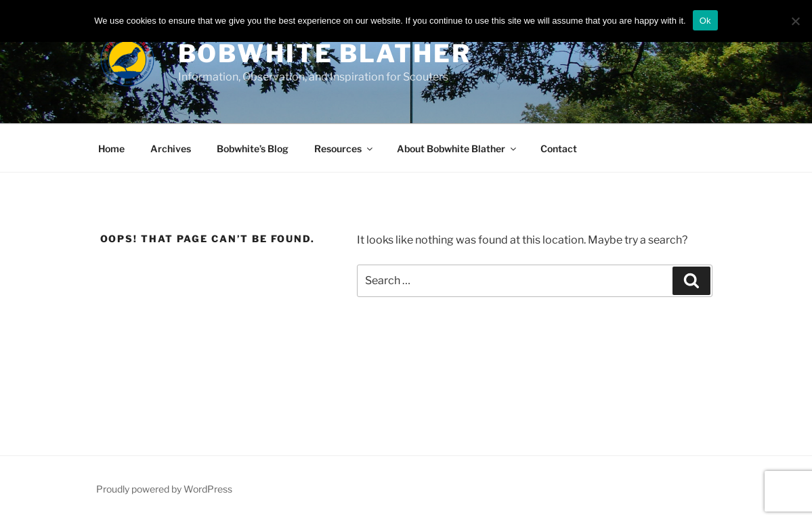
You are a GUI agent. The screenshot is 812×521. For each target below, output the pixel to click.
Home (111, 149)
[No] (795, 21)
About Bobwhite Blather (457, 149)
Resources (344, 149)
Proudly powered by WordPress (164, 489)
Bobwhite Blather (325, 53)
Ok (705, 21)
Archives (171, 149)
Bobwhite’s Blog (253, 149)
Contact (559, 149)
